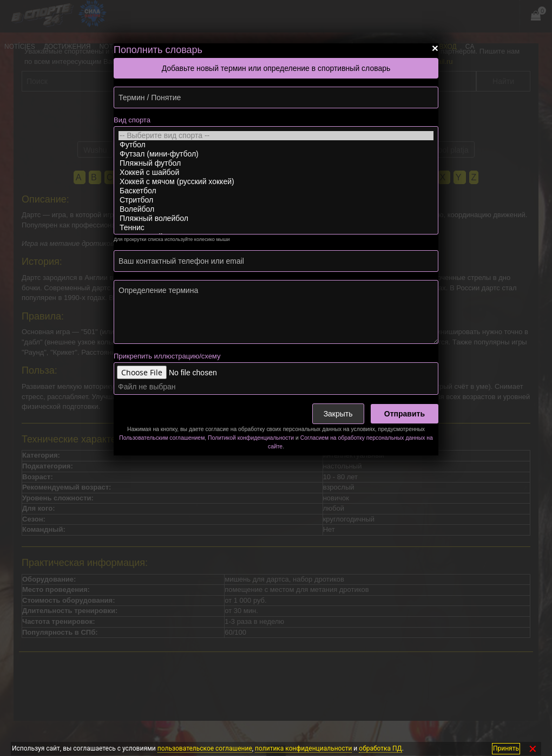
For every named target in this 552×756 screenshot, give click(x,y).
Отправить (405, 414)
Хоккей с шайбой (276, 172)
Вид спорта (132, 120)
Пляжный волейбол (276, 219)
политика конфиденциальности (303, 748)
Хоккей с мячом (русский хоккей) (276, 182)
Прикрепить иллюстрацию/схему (167, 356)
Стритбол (276, 200)
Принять (506, 748)
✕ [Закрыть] (533, 749)
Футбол (276, 145)
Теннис (276, 228)
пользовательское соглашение (205, 748)
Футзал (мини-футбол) (276, 154)
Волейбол (276, 209)
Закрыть (338, 414)
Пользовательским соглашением (162, 438)
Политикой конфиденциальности (251, 438)
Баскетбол (276, 191)
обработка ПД (380, 748)
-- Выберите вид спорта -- (276, 136)
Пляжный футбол (276, 163)
